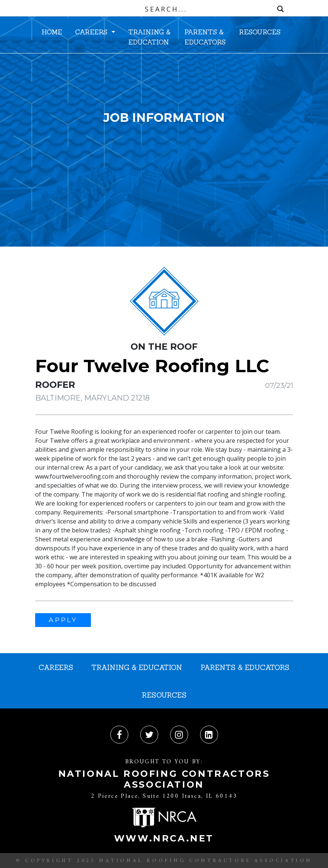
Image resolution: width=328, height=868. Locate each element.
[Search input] (166, 9)
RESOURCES (260, 32)
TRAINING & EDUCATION (149, 37)
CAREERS (92, 32)
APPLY (63, 620)
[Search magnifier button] (281, 9)
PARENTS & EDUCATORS (205, 37)
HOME (52, 32)
